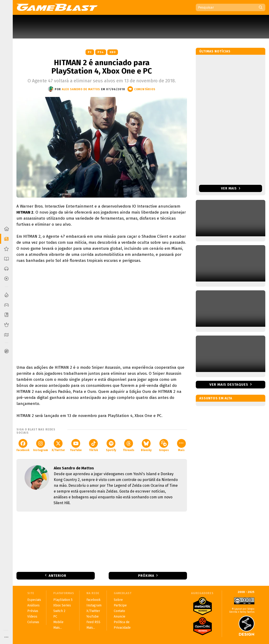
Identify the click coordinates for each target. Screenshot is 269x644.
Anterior (57, 576)
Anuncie (120, 617)
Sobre (118, 600)
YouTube (76, 445)
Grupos (164, 445)
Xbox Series (62, 605)
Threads (129, 445)
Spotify (111, 445)
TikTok (93, 445)
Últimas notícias (215, 51)
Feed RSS (93, 622)
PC (90, 52)
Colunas (33, 622)
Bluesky (146, 445)
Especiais (34, 600)
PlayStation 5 (63, 600)
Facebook (23, 445)
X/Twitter (58, 445)
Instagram (41, 445)
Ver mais (231, 188)
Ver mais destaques (229, 384)
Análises (33, 605)
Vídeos (32, 617)
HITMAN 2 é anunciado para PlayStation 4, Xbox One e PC (102, 67)
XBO (113, 52)
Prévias (33, 611)
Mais (181, 445)
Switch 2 (59, 611)
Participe (120, 605)
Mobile (58, 622)
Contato (119, 611)
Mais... (58, 628)
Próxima (146, 576)
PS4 (101, 52)
